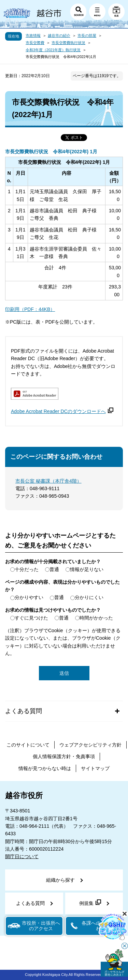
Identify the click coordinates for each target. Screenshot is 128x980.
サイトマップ (95, 768)
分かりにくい (89, 597)
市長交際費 (35, 43)
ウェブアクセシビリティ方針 (90, 745)
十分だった (27, 569)
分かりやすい (29, 597)
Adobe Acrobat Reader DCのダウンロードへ (62, 411)
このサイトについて (28, 745)
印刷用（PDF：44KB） (30, 309)
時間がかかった (96, 618)
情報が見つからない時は (45, 768)
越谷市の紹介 (59, 35)
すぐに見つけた (31, 618)
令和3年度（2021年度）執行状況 (53, 50)
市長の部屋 (87, 35)
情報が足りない (87, 569)
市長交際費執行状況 (68, 43)
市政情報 (33, 35)
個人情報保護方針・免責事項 (64, 756)
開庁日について (22, 856)
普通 (54, 569)
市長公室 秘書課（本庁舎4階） (48, 481)
